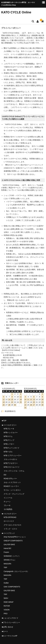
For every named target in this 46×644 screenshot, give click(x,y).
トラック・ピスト (11, 529)
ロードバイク (9, 521)
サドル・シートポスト (12, 490)
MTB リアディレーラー (13, 456)
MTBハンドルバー (11, 433)
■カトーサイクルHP (10, 636)
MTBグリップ (9, 440)
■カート (5, 631)
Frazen (6, 552)
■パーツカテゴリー (9, 425)
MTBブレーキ (9, 429)
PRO (6, 614)
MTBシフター (9, 444)
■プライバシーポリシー (11, 622)
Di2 (5, 475)
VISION (7, 610)
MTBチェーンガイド (12, 448)
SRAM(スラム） (10, 560)
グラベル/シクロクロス (13, 525)
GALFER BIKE (9, 545)
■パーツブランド (8, 533)
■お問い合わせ (7, 627)
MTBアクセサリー (11, 463)
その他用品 (8, 509)
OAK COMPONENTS (12, 587)
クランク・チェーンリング (14, 494)
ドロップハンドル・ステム (14, 471)
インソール (8, 498)
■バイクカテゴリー (9, 514)
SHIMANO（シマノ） (12, 556)
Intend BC (7, 548)
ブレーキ (7, 505)
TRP (5, 568)
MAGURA (7, 564)
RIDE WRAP (9, 602)
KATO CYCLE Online (16, 12)
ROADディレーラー (11, 486)
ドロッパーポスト (11, 459)
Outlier (6, 583)
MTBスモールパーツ (12, 467)
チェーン (7, 502)
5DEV (6, 598)
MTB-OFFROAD (10, 517)
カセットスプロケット (12, 482)
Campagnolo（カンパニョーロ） (16, 571)
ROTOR (7, 606)
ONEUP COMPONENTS (13, 541)
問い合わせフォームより (18, 348)
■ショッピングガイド (10, 618)
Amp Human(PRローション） (15, 537)
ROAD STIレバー (10, 479)
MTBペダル (8, 452)
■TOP (4, 421)
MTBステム (8, 436)
